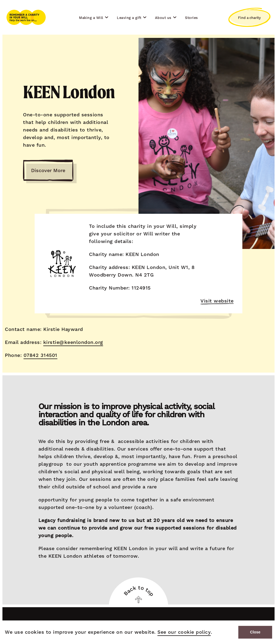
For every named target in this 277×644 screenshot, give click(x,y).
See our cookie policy (183, 632)
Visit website (217, 301)
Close (255, 632)
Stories (192, 18)
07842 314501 (40, 355)
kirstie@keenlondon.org (73, 342)
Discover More (48, 170)
